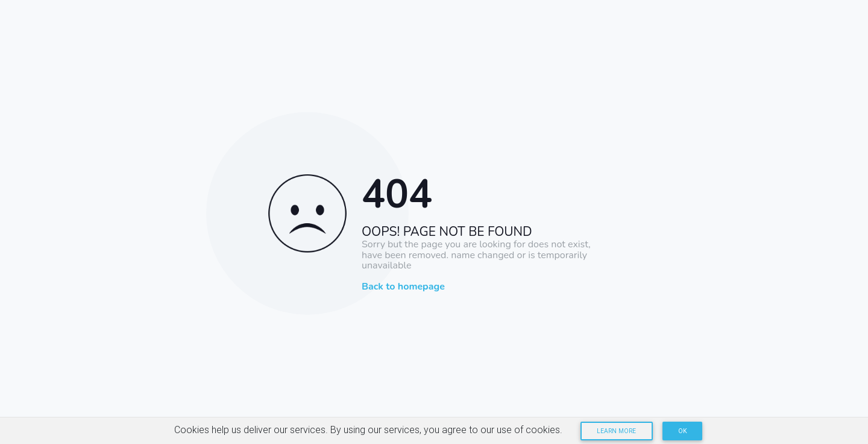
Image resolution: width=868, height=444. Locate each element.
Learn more (616, 431)
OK (683, 431)
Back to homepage (403, 287)
